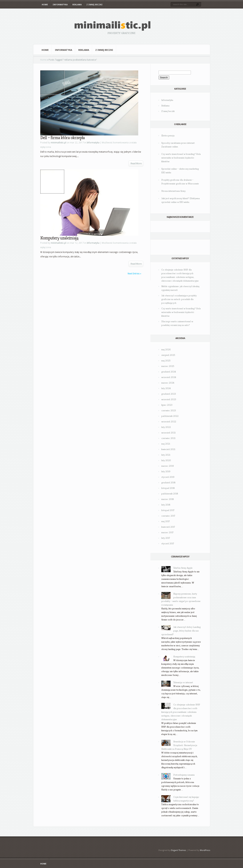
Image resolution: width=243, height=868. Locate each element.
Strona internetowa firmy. (174, 191)
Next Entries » (134, 274)
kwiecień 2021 (168, 449)
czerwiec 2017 (168, 516)
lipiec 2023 (167, 405)
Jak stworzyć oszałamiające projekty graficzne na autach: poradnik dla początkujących (179, 299)
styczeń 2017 (168, 543)
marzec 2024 (168, 383)
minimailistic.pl (58, 143)
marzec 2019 (168, 466)
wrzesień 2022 (169, 422)
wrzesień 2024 (169, 377)
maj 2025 (166, 361)
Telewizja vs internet (183, 682)
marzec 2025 (168, 366)
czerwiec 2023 (169, 410)
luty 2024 (166, 388)
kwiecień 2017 (168, 527)
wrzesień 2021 (168, 433)
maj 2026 (166, 349)
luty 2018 (166, 505)
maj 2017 (166, 521)
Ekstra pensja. (168, 136)
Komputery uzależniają (59, 238)
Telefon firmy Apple (183, 568)
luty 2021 (166, 455)
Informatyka (60, 5)
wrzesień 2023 (169, 399)
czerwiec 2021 (168, 438)
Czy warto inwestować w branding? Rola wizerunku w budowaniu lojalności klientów (181, 158)
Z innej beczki (95, 5)
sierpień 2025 (168, 355)
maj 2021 (166, 444)
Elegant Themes (179, 850)
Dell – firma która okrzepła (62, 138)
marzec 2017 (167, 532)
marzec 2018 (168, 499)
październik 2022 (170, 416)
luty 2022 (166, 427)
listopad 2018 (168, 488)
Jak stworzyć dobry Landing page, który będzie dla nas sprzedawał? (181, 631)
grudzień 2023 (169, 394)
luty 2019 (166, 471)
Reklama (77, 5)
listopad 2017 (168, 510)
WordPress (205, 850)
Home (45, 5)
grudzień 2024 (169, 372)
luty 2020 (166, 460)
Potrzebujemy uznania (184, 775)
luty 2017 (166, 538)
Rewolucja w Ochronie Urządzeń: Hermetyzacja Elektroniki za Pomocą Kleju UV (179, 745)
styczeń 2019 (168, 477)
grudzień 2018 (168, 482)
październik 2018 (170, 494)
